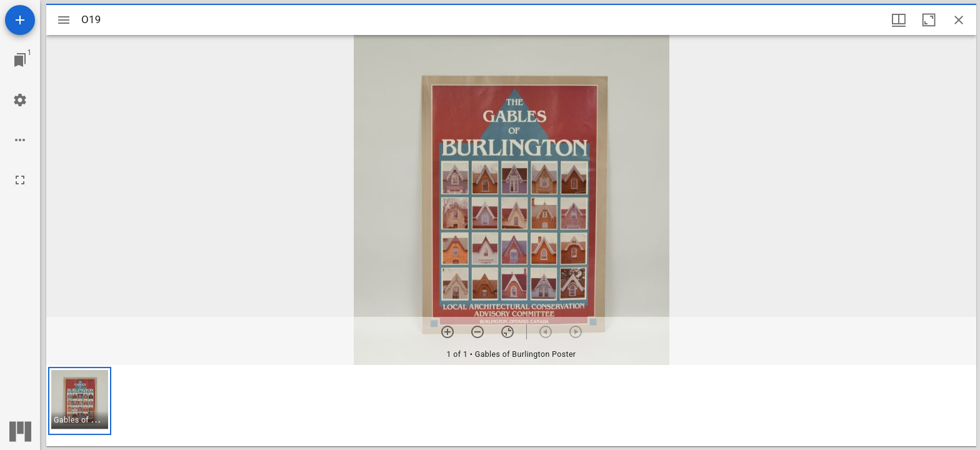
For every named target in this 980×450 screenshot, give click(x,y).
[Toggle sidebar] (64, 20)
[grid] (511, 406)
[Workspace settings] (20, 100)
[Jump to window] (20, 60)
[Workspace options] (20, 140)
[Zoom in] (447, 332)
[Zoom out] (477, 332)
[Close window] (959, 20)
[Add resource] (20, 20)
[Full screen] (20, 180)
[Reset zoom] (507, 332)
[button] (80, 401)
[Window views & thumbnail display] (899, 20)
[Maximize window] (929, 20)
